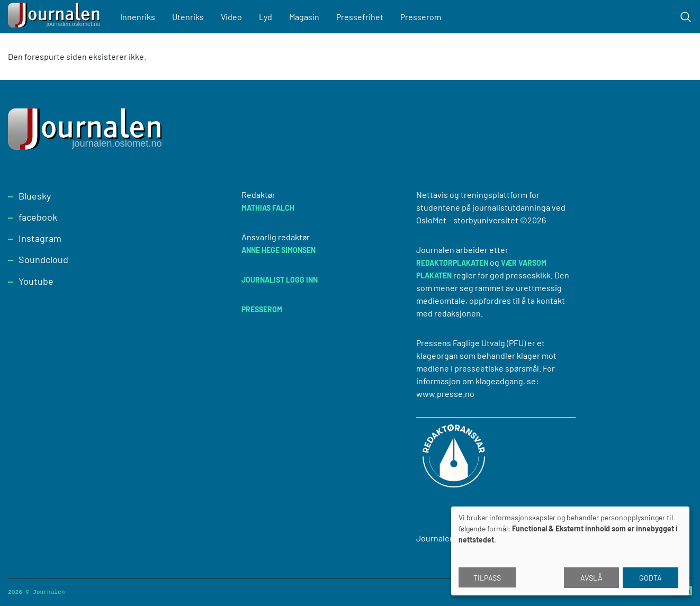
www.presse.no (445, 394)
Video (231, 17)
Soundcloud (43, 259)
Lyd (266, 17)
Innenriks (138, 17)
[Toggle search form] (686, 17)
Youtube (36, 281)
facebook (38, 217)
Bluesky (35, 196)
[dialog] (570, 551)
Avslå (591, 578)
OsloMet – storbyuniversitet (467, 220)
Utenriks (188, 17)
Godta (650, 578)
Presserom (421, 17)
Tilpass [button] (487, 578)
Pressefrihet (360, 17)
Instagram (40, 238)
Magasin (304, 17)
